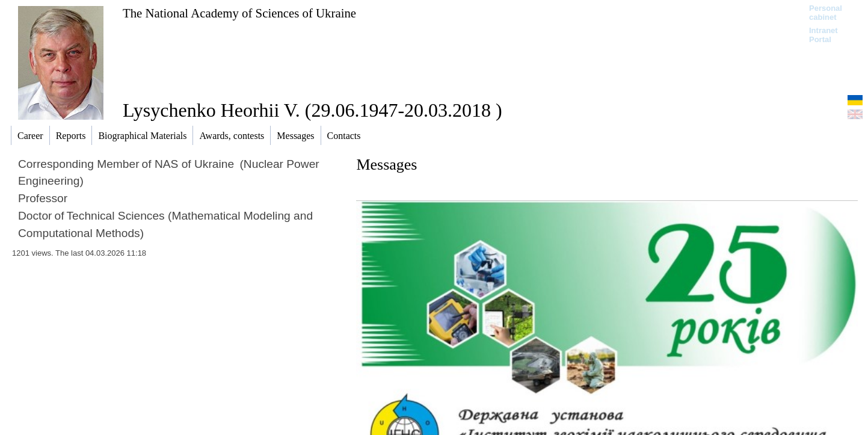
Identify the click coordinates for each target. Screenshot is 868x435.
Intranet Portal (823, 35)
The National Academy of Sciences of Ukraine (239, 13)
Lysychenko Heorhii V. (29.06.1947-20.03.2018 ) (312, 110)
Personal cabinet (826, 13)
